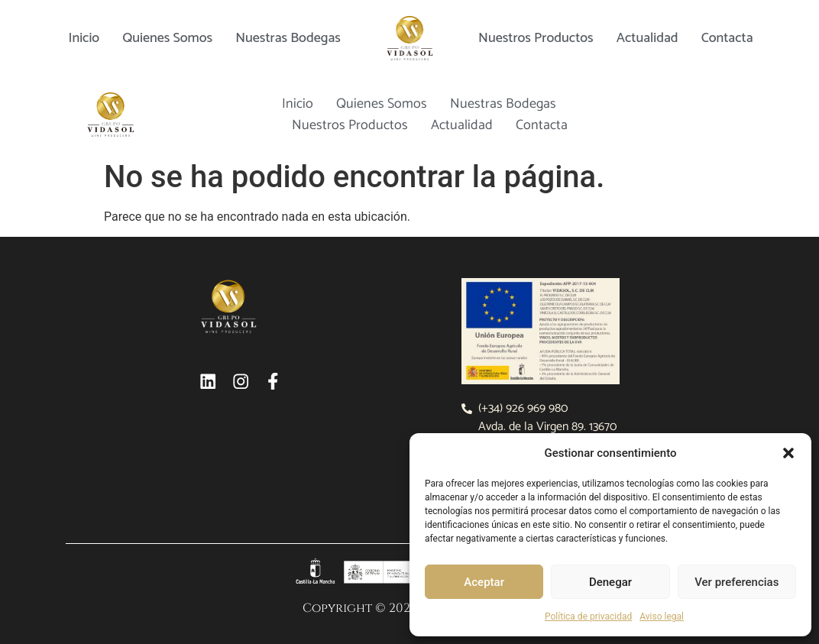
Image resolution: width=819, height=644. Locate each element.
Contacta (727, 38)
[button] (788, 453)
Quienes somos (167, 38)
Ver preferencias (736, 582)
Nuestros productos (536, 38)
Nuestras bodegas (288, 38)
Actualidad (647, 38)
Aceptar (484, 582)
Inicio (84, 38)
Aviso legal (662, 616)
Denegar (610, 582)
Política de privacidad (588, 616)
